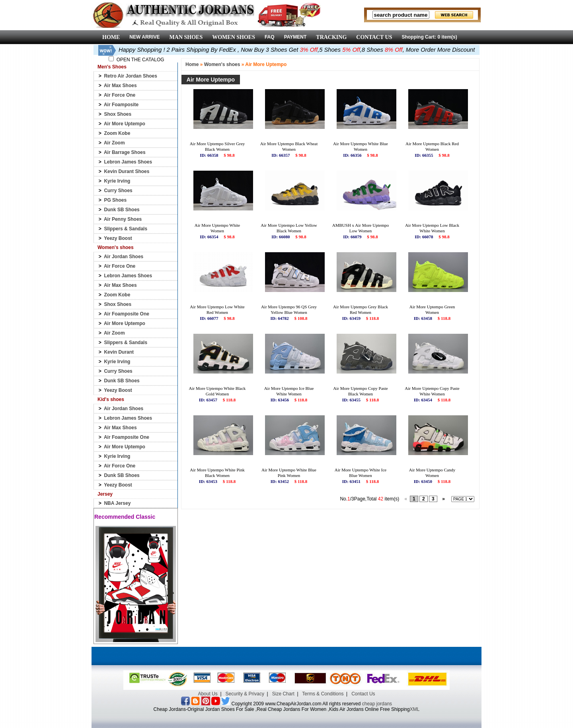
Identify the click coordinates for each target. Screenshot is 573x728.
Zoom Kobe (117, 133)
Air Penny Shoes (123, 219)
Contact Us (363, 694)
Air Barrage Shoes (125, 152)
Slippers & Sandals (126, 229)
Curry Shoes (118, 191)
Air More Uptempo (125, 124)
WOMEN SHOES (234, 37)
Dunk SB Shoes (122, 210)
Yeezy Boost (118, 238)
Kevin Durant (119, 352)
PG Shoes (115, 200)
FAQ (270, 37)
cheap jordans (377, 704)
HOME (111, 37)
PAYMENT (295, 37)
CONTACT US (374, 37)
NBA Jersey (117, 503)
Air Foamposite (121, 105)
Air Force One (120, 95)
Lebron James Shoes (128, 162)
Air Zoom (114, 143)
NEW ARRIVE (144, 37)
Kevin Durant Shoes (127, 171)
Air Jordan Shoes (124, 257)
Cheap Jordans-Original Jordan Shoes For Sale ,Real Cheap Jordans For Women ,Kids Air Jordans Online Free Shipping (282, 709)
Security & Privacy (245, 694)
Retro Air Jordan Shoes (131, 76)
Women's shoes (222, 64)
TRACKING (331, 37)
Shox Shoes (118, 114)
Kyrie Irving (117, 181)
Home (192, 64)
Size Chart (283, 694)
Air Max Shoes (120, 86)
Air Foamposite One (127, 314)
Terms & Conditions (323, 694)
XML (415, 709)
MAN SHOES (186, 37)
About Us (208, 694)
